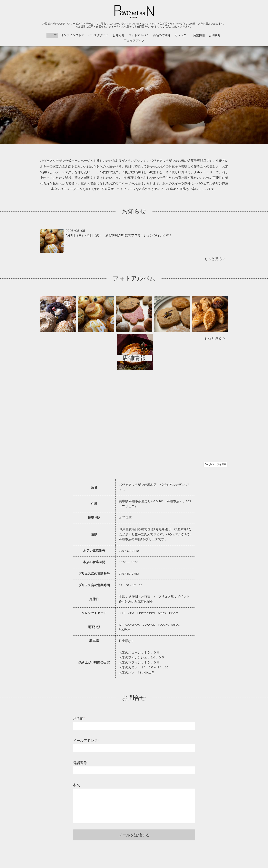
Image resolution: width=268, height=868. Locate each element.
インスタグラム (99, 35)
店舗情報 (199, 35)
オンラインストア (73, 35)
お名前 (79, 719)
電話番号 (80, 763)
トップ (52, 35)
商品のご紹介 (162, 35)
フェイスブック (134, 41)
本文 (76, 785)
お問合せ (215, 35)
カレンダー (182, 35)
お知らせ (119, 35)
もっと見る (214, 259)
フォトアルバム (139, 35)
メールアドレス (86, 741)
